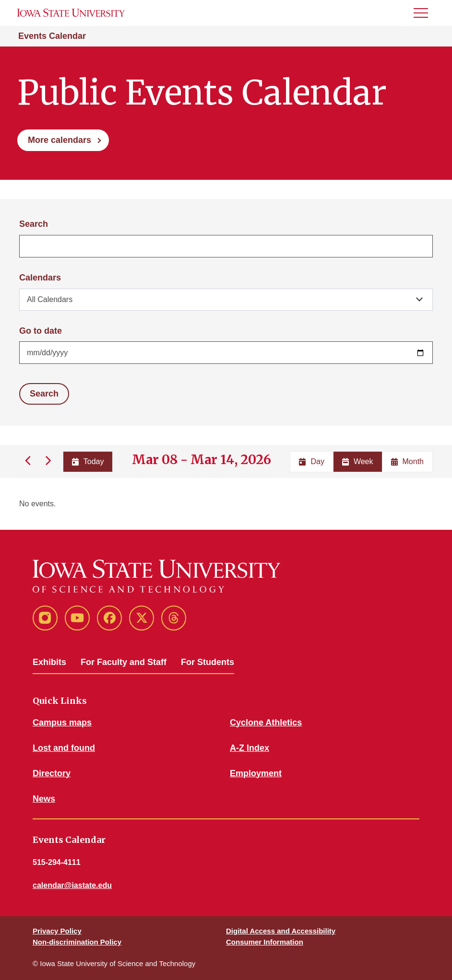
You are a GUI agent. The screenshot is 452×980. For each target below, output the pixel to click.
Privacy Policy (57, 931)
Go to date (41, 331)
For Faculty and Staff (124, 662)
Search (34, 224)
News (44, 799)
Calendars (40, 278)
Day (311, 461)
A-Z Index (250, 748)
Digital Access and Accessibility (281, 931)
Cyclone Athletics (266, 723)
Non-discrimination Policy (77, 942)
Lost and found (64, 748)
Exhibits (49, 662)
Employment (256, 773)
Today (88, 461)
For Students (208, 662)
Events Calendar (52, 36)
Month (407, 461)
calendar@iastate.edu (72, 885)
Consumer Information (265, 942)
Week (358, 461)
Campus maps (62, 723)
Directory (52, 773)
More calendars (59, 140)
